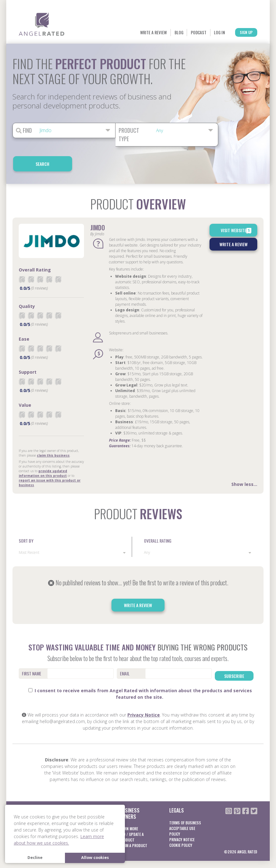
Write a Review (102, 33)
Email (125, 655)
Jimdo (98, 209)
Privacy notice (182, 815)
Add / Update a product (131, 813)
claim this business (53, 437)
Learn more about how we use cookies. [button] (59, 840)
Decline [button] (35, 858)
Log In (198, 33)
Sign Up (238, 33)
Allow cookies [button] (95, 858)
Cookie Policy (181, 821)
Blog (138, 33)
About (24, 799)
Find (24, 131)
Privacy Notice (144, 691)
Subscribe (234, 655)
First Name (32, 655)
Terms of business (185, 799)
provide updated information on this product (43, 455)
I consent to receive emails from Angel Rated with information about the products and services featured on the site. (140, 670)
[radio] (22, 261)
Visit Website (237, 212)
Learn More (78, 799)
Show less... (244, 465)
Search (243, 131)
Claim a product (133, 821)
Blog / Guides (30, 804)
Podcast (168, 33)
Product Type (129, 135)
